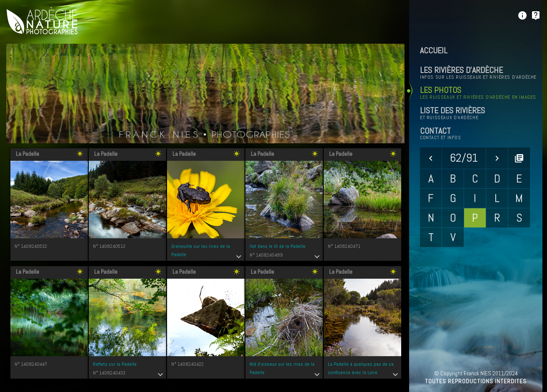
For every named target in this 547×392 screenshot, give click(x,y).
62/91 (464, 158)
